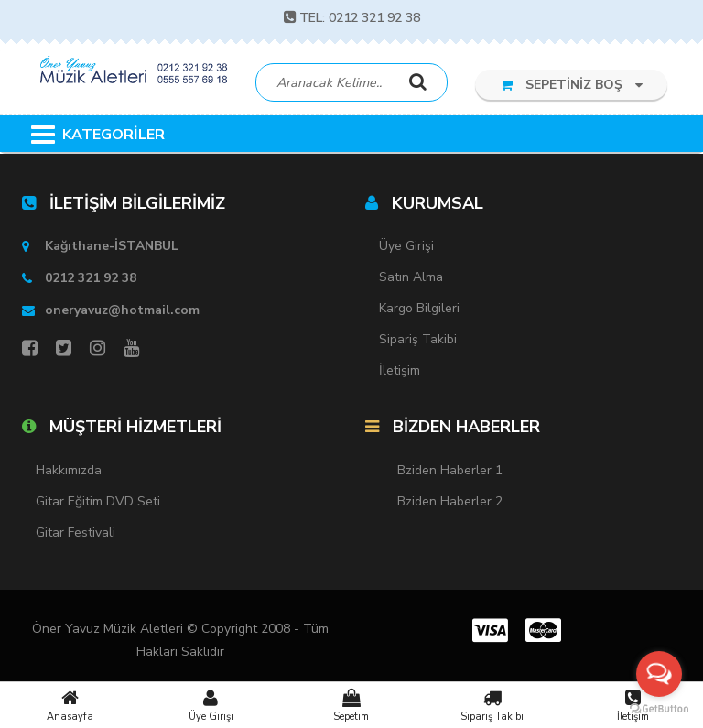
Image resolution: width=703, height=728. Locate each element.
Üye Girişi (211, 705)
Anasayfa (70, 705)
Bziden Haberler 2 (450, 501)
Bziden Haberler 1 (450, 470)
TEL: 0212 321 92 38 (352, 18)
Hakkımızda (69, 470)
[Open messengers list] (659, 674)
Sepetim (351, 705)
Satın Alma (411, 277)
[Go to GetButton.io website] (659, 709)
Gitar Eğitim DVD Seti (98, 501)
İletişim (400, 370)
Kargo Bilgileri (419, 308)
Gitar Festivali (76, 532)
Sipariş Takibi (492, 705)
